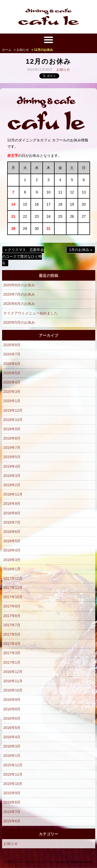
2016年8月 (12, 709)
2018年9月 (12, 504)
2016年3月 (12, 746)
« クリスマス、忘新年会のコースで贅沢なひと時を (23, 256)
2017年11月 (13, 588)
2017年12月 (13, 578)
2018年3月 (12, 560)
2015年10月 (13, 784)
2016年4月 (12, 737)
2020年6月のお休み (19, 304)
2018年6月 (12, 532)
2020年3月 (12, 392)
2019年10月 (13, 420)
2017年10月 (13, 597)
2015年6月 (12, 821)
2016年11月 (13, 681)
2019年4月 (12, 466)
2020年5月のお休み (19, 322)
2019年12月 (13, 410)
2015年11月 (13, 774)
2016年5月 (12, 728)
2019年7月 (12, 448)
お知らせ (63, 70)
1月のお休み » (81, 250)
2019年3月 (12, 476)
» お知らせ (21, 50)
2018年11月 (13, 494)
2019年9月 (12, 429)
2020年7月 (12, 354)
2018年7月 (12, 522)
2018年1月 (12, 569)
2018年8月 (12, 513)
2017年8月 (12, 616)
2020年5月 (12, 373)
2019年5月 (12, 457)
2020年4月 (12, 382)
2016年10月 (13, 690)
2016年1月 (12, 756)
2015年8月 (12, 802)
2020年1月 (12, 401)
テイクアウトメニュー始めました (31, 313)
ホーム (7, 50)
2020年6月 (12, 364)
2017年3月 (12, 653)
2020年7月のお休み (19, 294)
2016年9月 (12, 700)
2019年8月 (12, 438)
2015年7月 (12, 812)
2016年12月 (13, 672)
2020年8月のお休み (19, 285)
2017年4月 (12, 644)
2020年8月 (12, 345)
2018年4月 (12, 550)
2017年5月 (12, 634)
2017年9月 (12, 606)
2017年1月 (12, 662)
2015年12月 (13, 765)
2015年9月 (12, 793)
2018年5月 (12, 541)
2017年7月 (12, 625)
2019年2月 (12, 485)
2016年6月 (12, 718)
